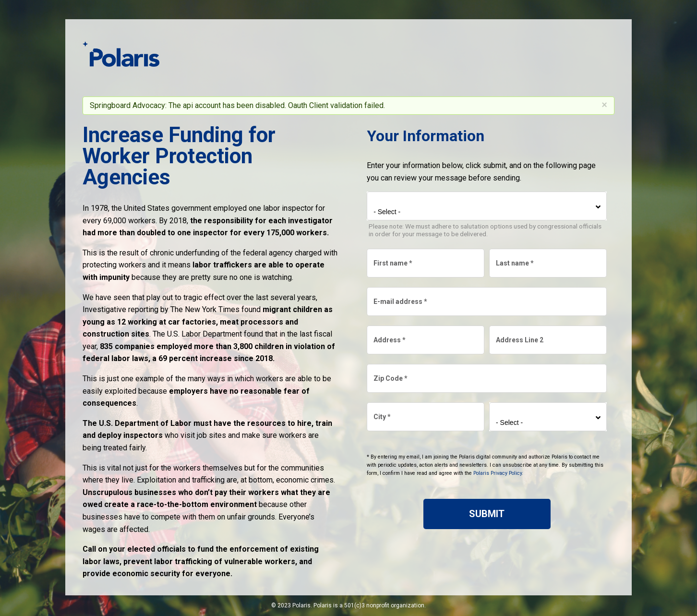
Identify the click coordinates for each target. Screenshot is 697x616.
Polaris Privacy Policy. (498, 473)
